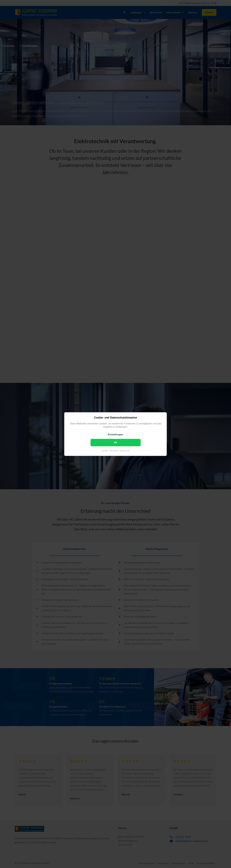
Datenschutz (125, 450)
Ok (115, 442)
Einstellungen (115, 434)
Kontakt (105, 450)
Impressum (114, 450)
